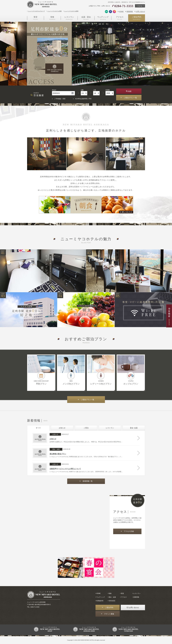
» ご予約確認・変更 (59, 99)
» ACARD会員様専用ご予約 (82, 99)
